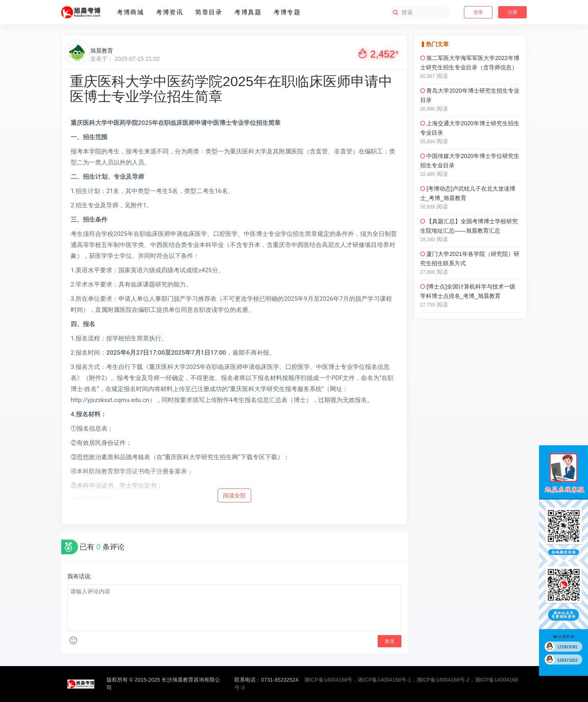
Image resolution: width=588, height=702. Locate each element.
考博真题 (248, 12)
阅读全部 (234, 495)
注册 (512, 12)
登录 (478, 12)
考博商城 (130, 12)
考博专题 (287, 12)
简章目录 (209, 12)
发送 (390, 641)
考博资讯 (169, 12)
